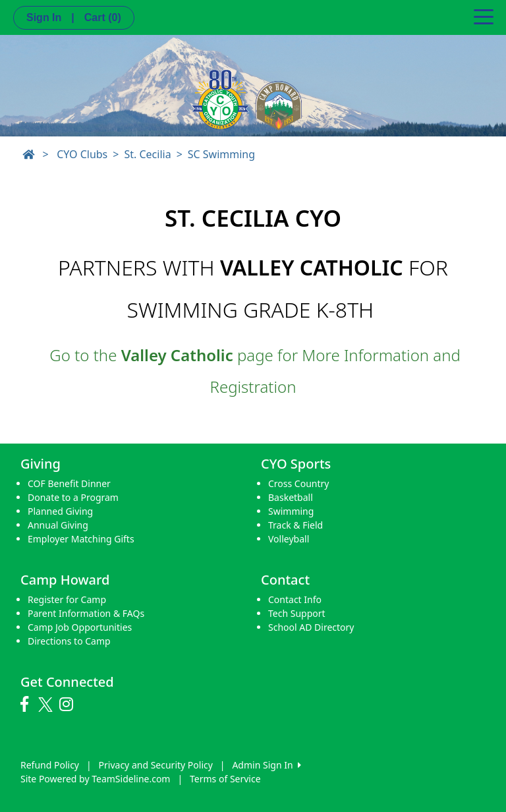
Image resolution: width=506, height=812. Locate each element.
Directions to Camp (69, 641)
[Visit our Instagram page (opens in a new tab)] (70, 705)
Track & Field (295, 525)
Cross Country (298, 483)
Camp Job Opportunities (80, 627)
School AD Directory (311, 627)
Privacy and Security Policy (156, 765)
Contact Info (295, 599)
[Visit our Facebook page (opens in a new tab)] (28, 705)
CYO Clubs (82, 154)
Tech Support (297, 613)
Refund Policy (50, 765)
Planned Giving (60, 511)
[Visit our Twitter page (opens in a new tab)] (47, 705)
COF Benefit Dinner (69, 483)
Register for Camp (67, 599)
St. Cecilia (147, 154)
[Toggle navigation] (484, 16)
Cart (103, 17)
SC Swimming (221, 154)
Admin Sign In (266, 765)
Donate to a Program (73, 497)
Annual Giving (58, 525)
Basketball (291, 497)
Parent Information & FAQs (86, 613)
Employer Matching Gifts (81, 539)
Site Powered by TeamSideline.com (95, 779)
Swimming (291, 511)
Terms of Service (225, 779)
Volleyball (289, 539)
